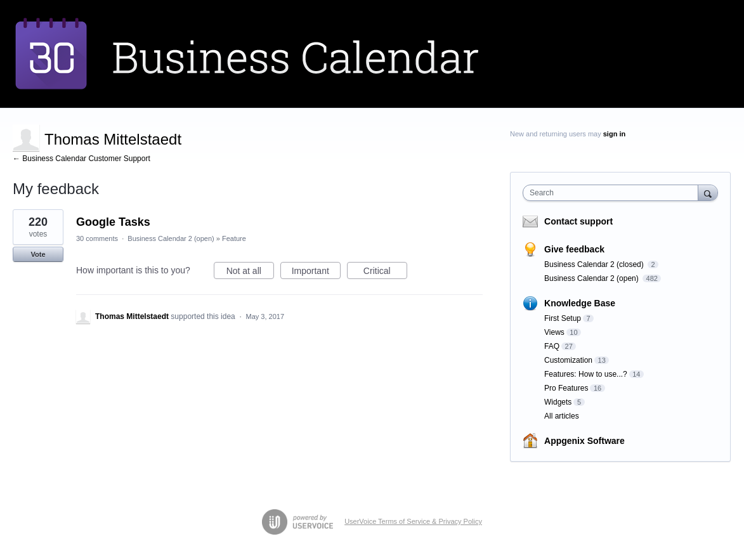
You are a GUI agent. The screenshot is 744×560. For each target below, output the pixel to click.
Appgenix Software (584, 441)
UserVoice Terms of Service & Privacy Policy (413, 521)
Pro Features (566, 388)
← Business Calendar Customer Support (82, 159)
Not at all (250, 273)
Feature (234, 238)
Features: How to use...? (586, 374)
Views (554, 332)
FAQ (552, 346)
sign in (614, 134)
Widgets (558, 402)
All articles (562, 416)
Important (316, 273)
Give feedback (574, 249)
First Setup (563, 318)
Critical (385, 273)
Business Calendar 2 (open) (171, 238)
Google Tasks (113, 222)
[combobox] (613, 193)
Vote (38, 254)
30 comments (97, 238)
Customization (568, 360)
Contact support (578, 221)
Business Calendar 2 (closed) (595, 264)
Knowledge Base (580, 303)
